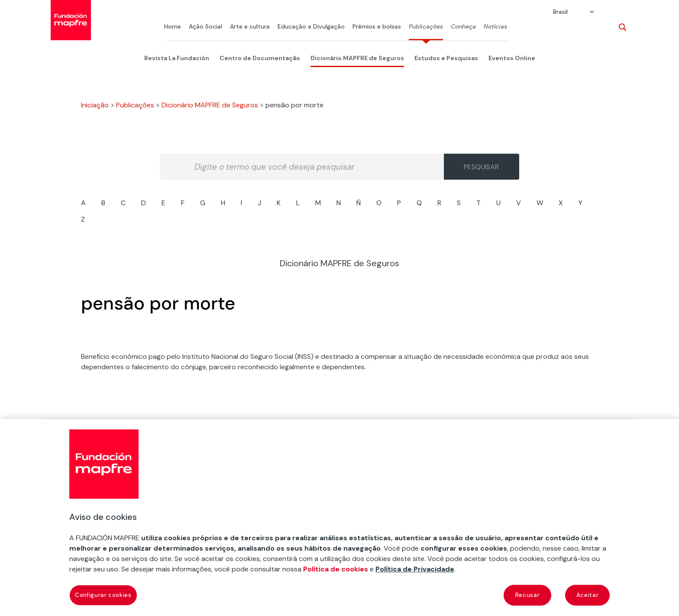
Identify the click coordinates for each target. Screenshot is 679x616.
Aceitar (588, 595)
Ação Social (205, 27)
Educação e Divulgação (311, 27)
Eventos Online (512, 58)
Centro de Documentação (260, 58)
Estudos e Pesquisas (446, 58)
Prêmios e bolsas (377, 27)
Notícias (495, 27)
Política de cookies (336, 569)
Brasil (560, 12)
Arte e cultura (250, 27)
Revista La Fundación (177, 58)
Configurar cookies (103, 595)
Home (173, 27)
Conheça (463, 27)
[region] (339, 518)
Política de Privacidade (415, 569)
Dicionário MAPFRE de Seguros (357, 58)
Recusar (528, 595)
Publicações (426, 27)
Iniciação (95, 105)
